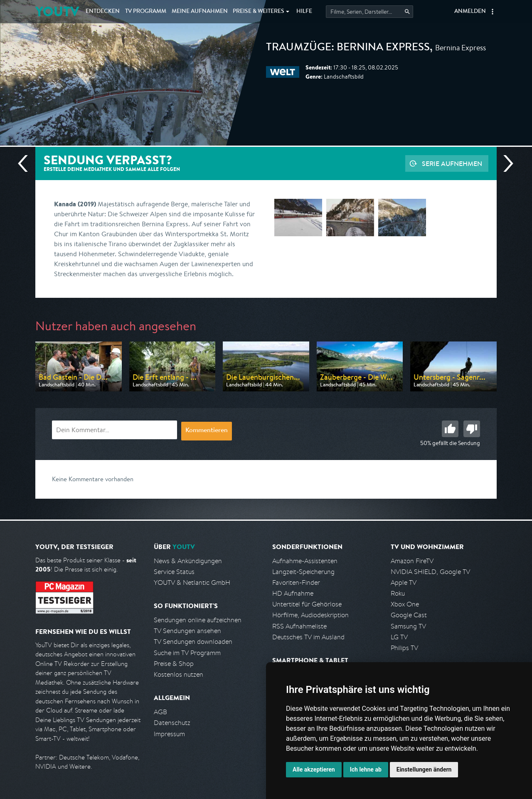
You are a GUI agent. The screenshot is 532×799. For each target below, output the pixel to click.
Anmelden (470, 12)
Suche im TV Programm (187, 653)
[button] (493, 12)
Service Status (174, 572)
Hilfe (304, 12)
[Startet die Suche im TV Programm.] (369, 12)
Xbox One (405, 604)
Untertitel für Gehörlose (307, 604)
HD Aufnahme (293, 593)
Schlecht (472, 429)
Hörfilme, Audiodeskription (310, 615)
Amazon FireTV (412, 561)
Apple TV (404, 583)
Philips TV (404, 648)
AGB (160, 712)
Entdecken (103, 12)
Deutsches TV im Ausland (308, 637)
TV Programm (146, 12)
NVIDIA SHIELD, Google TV (430, 572)
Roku (398, 593)
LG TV (399, 637)
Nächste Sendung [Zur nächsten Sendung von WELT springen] (505, 163)
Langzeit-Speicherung (303, 572)
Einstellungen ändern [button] (424, 769)
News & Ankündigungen (188, 561)
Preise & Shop (174, 664)
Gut (450, 429)
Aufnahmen (200, 12)
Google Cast (409, 615)
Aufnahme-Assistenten (305, 561)
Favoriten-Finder (296, 583)
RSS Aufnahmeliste (299, 626)
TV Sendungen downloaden (193, 642)
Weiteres (259, 12)
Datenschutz (172, 723)
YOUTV (57, 11)
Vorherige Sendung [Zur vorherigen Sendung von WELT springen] (26, 163)
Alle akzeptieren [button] (314, 769)
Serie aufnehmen (452, 163)
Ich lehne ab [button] (366, 769)
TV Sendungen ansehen (187, 631)
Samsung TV (408, 626)
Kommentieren (207, 431)
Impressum (169, 734)
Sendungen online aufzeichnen (198, 620)
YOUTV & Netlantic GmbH (192, 583)
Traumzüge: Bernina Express (348, 48)
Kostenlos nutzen (179, 674)
